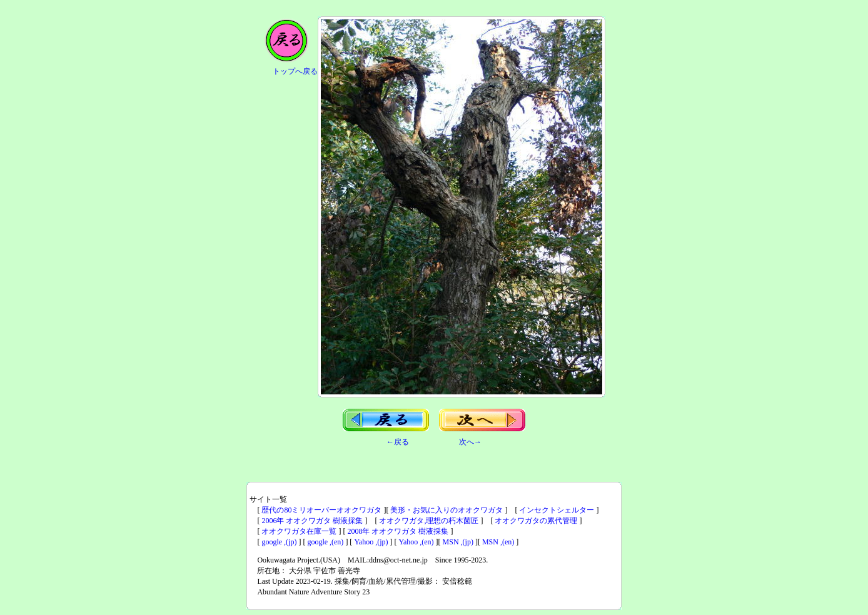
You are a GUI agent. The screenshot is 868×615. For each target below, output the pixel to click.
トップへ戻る (295, 71)
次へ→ (470, 442)
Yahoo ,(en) (416, 542)
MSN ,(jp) (458, 542)
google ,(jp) (279, 542)
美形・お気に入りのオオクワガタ (447, 510)
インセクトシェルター (557, 510)
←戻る (398, 442)
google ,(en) (325, 542)
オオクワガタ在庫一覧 (299, 531)
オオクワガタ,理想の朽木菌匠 (429, 521)
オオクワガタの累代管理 (536, 521)
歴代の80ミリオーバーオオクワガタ (321, 510)
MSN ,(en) (498, 542)
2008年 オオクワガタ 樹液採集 (398, 531)
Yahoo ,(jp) (371, 542)
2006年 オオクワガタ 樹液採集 (312, 521)
